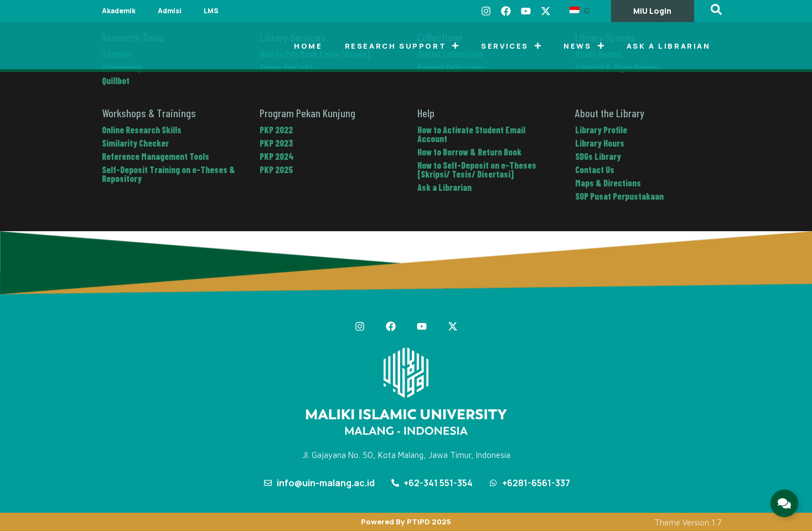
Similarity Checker (135, 143)
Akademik (119, 11)
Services (511, 46)
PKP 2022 (276, 130)
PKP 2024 (277, 156)
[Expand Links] (784, 503)
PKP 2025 (276, 170)
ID (580, 11)
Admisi (170, 11)
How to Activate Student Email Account (471, 134)
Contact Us (595, 170)
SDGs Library (598, 156)
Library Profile (601, 130)
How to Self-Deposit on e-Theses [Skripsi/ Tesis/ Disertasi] (477, 170)
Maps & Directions (608, 183)
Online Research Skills (142, 130)
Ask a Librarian (669, 46)
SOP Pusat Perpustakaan (619, 196)
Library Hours (600, 143)
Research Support (402, 46)
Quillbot (116, 80)
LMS (211, 11)
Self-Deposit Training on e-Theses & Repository (169, 174)
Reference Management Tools (156, 156)
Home (308, 46)
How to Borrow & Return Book (469, 152)
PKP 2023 (276, 143)
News (584, 46)
